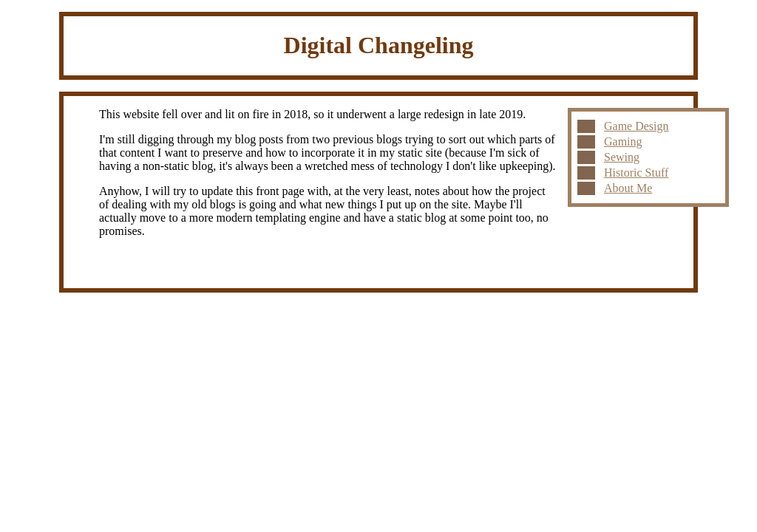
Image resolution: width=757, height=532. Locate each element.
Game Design (637, 126)
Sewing (622, 157)
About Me (628, 188)
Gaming (623, 141)
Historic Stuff (636, 173)
